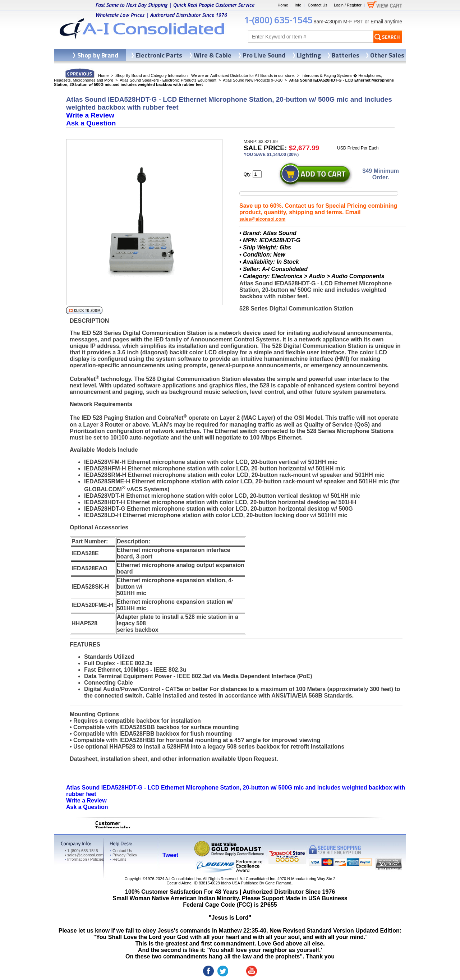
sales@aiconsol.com (262, 219)
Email (377, 22)
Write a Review (90, 115)
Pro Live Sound (264, 55)
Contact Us (317, 5)
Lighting (309, 55)
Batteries (346, 55)
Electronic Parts (159, 55)
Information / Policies (84, 859)
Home (283, 5)
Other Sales (387, 55)
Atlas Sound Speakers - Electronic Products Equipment (168, 80)
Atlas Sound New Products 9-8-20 (253, 80)
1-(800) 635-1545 (278, 20)
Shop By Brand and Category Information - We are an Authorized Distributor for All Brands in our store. (205, 75)
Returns (118, 859)
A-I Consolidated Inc (183, 879)
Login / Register (348, 5)
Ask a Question (91, 123)
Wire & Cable (213, 55)
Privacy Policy (123, 855)
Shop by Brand (98, 55)
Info (298, 5)
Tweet (170, 855)
